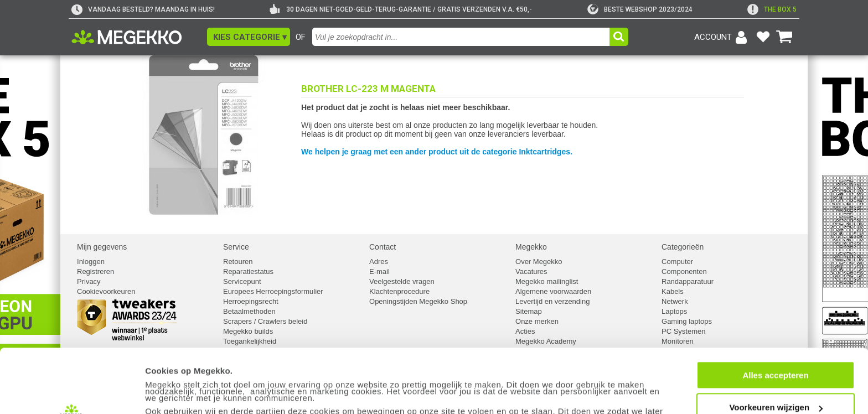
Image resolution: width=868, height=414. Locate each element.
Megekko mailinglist (547, 281)
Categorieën (683, 247)
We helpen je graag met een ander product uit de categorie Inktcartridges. (437, 152)
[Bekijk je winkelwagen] (784, 37)
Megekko (531, 247)
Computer (677, 262)
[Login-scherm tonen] (722, 37)
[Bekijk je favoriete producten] (763, 37)
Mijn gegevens (102, 247)
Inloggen (91, 262)
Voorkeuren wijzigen (776, 348)
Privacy (89, 281)
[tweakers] (640, 9)
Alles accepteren (775, 315)
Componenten (684, 271)
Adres (379, 262)
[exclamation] (772, 9)
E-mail (379, 271)
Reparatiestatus (248, 271)
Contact (383, 247)
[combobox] (462, 37)
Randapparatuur (688, 281)
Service (236, 247)
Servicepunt (242, 281)
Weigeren (775, 380)
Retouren (238, 262)
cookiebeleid (252, 385)
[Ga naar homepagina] (139, 37)
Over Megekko (539, 262)
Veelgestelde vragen (402, 281)
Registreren (95, 271)
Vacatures (531, 271)
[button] (249, 37)
